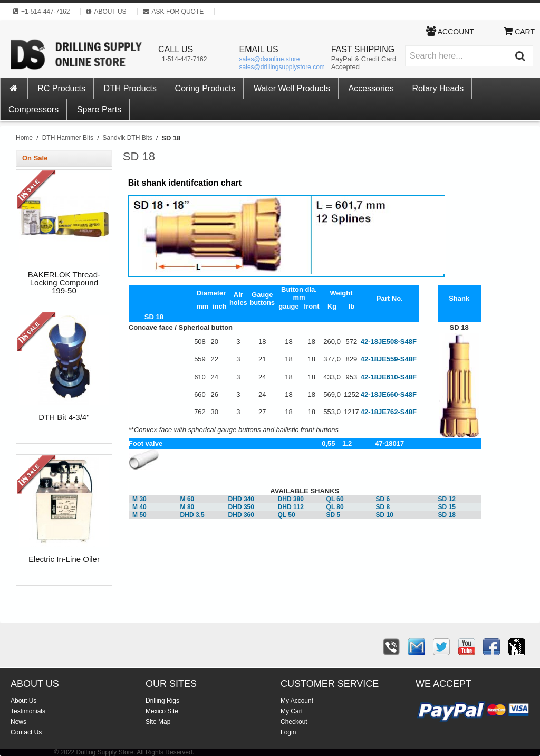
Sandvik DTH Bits (128, 138)
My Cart (292, 711)
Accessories (371, 88)
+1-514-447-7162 (182, 59)
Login (288, 732)
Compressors (33, 109)
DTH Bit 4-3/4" (64, 417)
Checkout (294, 722)
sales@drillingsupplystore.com (282, 67)
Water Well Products (292, 88)
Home (24, 138)
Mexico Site (162, 711)
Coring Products (205, 88)
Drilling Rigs (162, 701)
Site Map (158, 722)
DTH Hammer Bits (68, 138)
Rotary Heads (438, 88)
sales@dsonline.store (270, 59)
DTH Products (130, 88)
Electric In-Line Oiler (64, 559)
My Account (297, 701)
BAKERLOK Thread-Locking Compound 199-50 (64, 283)
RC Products (61, 88)
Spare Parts (99, 109)
